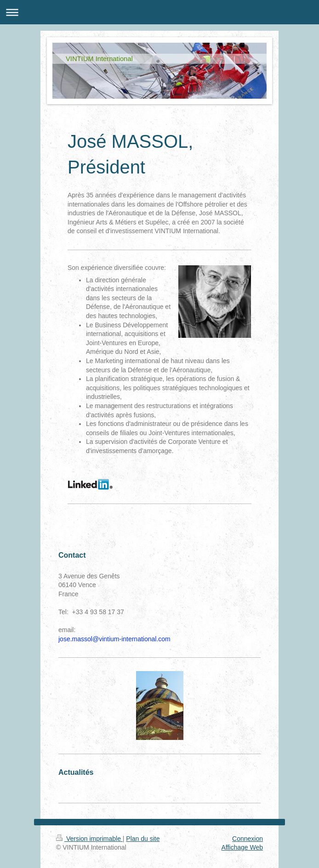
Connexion (248, 839)
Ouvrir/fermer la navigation (159, 12)
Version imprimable (89, 839)
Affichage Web (242, 847)
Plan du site (143, 839)
